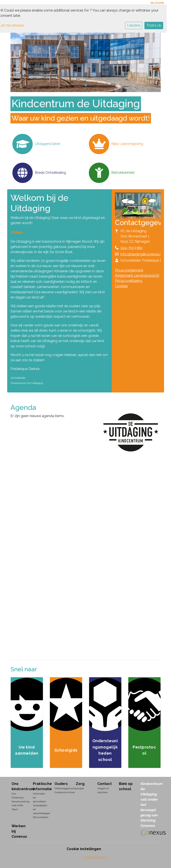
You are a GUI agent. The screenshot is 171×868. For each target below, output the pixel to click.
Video (17, 232)
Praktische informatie (40, 786)
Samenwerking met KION (19, 803)
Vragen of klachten (103, 790)
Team (15, 809)
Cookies (121, 286)
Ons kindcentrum (19, 786)
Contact (105, 784)
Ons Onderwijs (18, 796)
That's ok (154, 25)
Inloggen (157, 3)
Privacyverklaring (129, 281)
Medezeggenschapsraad (62, 788)
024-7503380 (131, 248)
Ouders (61, 784)
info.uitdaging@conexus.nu (142, 254)
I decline (134, 25)
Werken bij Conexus (19, 831)
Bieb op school (126, 786)
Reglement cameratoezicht (137, 275)
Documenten (40, 817)
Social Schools (96, 857)
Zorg (80, 784)
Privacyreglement (129, 270)
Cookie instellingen (84, 849)
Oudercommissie (62, 792)
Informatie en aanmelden (40, 798)
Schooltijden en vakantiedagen (40, 809)
